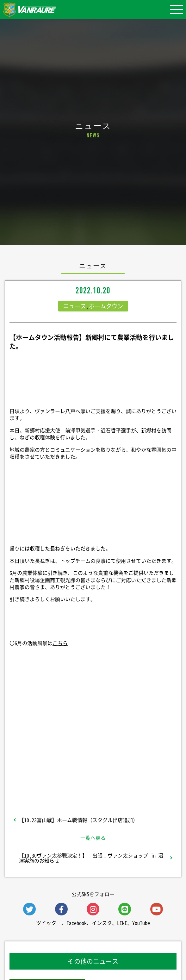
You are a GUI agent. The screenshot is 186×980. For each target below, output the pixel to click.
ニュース (75, 306)
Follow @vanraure (93, 755)
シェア (93, 704)
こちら (60, 643)
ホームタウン (106, 306)
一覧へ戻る (93, 838)
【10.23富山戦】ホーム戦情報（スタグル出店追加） (78, 820)
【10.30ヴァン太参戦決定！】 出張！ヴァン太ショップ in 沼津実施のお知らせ (91, 858)
